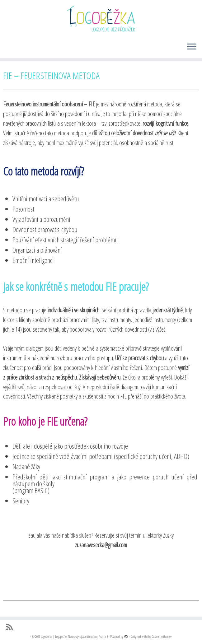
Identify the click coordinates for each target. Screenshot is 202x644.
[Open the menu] (192, 47)
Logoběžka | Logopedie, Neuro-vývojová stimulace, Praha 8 (74, 636)
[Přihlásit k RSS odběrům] (12, 627)
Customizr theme (161, 636)
